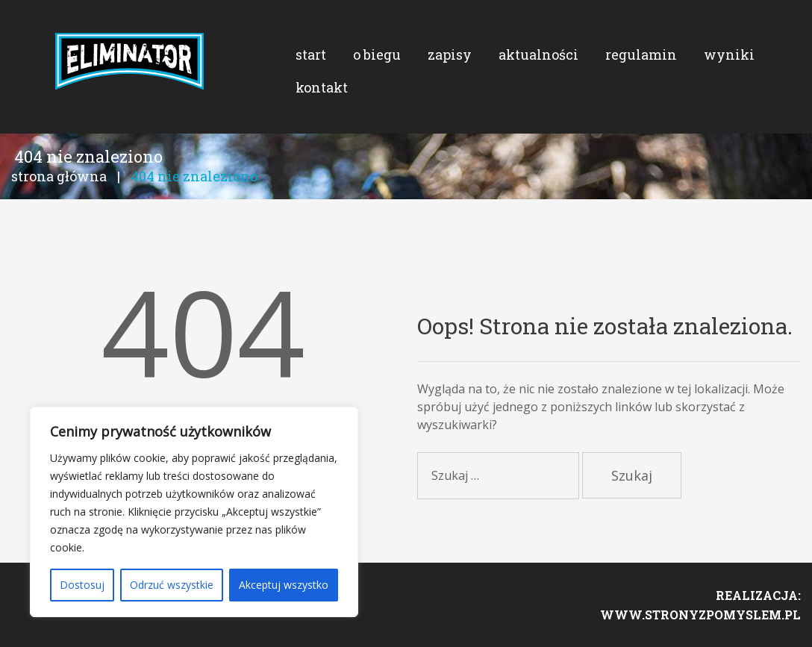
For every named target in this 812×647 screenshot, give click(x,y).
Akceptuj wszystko (284, 585)
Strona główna (59, 176)
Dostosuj (82, 585)
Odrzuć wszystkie (172, 585)
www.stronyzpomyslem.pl (700, 615)
